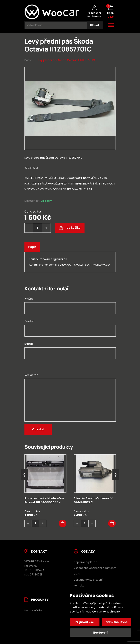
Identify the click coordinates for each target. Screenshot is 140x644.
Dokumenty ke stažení (88, 580)
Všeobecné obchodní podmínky (95, 568)
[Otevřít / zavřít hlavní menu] (111, 25)
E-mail (29, 344)
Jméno (29, 299)
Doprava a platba (86, 562)
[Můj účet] (94, 12)
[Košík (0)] (111, 12)
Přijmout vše (85, 622)
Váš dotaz (31, 375)
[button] (63, 523)
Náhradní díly (33, 610)
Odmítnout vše (117, 622)
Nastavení (101, 633)
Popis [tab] (32, 247)
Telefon (29, 321)
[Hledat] (95, 25)
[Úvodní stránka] (52, 12)
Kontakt (79, 586)
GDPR (77, 574)
